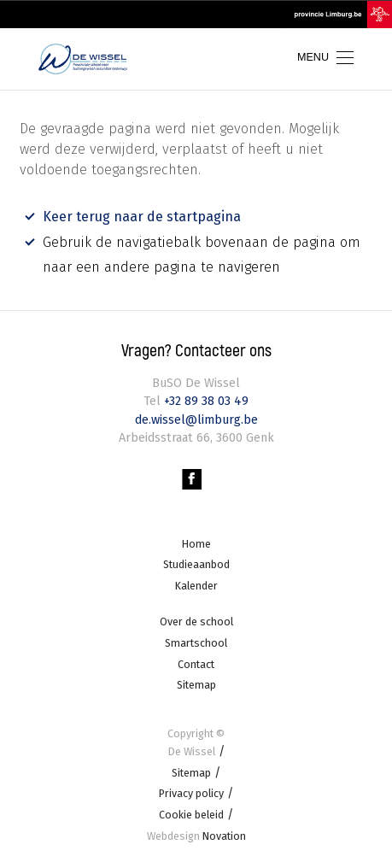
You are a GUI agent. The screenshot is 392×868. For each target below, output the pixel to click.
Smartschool (196, 642)
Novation (196, 835)
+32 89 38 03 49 (205, 400)
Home (196, 543)
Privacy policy (191, 793)
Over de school (196, 622)
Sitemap (196, 685)
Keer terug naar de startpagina (142, 217)
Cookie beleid (191, 814)
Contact (196, 663)
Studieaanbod (196, 563)
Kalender (196, 585)
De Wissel (192, 751)
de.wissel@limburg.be (196, 419)
